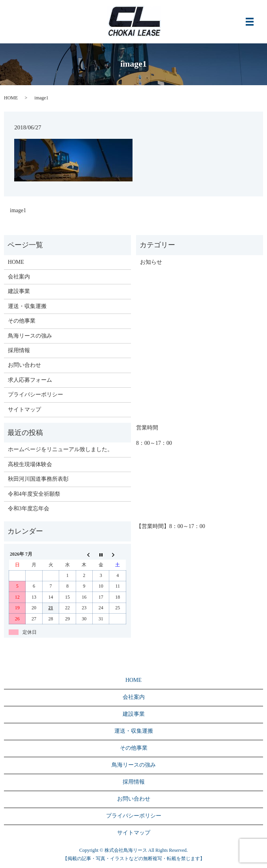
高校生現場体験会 (30, 464)
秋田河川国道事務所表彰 (38, 479)
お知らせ (151, 262)
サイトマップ (24, 410)
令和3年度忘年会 (29, 509)
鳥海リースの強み (30, 336)
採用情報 (19, 350)
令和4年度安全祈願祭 (34, 494)
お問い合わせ (24, 365)
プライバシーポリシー (35, 395)
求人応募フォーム (30, 380)
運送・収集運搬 (27, 306)
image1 (18, 210)
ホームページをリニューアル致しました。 (60, 449)
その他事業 (22, 321)
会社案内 (19, 277)
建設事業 (19, 291)
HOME (11, 98)
